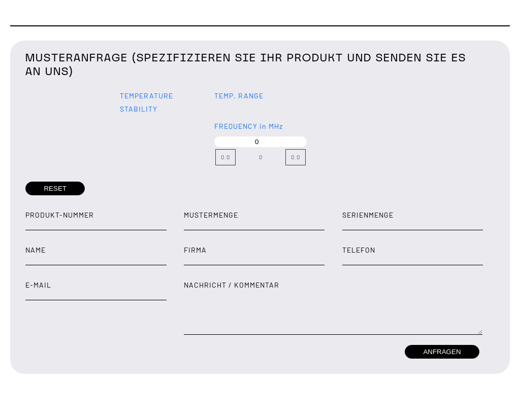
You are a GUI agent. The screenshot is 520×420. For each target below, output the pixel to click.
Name (36, 250)
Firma (195, 250)
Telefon (359, 250)
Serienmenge (368, 215)
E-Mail (38, 285)
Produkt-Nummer (60, 215)
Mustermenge (211, 215)
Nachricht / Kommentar (232, 285)
